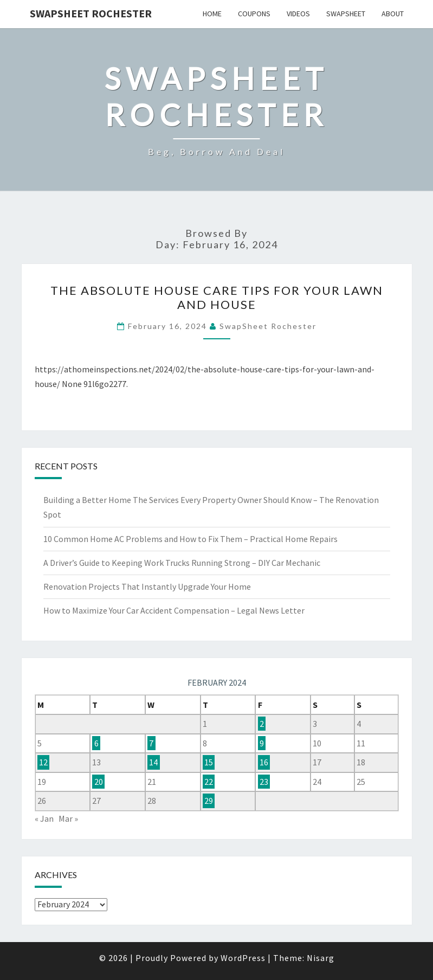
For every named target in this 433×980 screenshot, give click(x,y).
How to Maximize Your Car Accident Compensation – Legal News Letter (174, 610)
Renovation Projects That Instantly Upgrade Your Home (147, 586)
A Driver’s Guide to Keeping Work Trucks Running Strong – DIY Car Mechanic (182, 563)
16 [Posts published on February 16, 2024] (264, 762)
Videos (298, 14)
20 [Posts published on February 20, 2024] (99, 782)
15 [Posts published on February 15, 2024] (209, 762)
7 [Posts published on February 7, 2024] (151, 743)
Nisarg (321, 958)
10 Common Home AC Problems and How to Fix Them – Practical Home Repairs (190, 539)
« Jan (44, 818)
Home (212, 14)
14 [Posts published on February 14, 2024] (153, 762)
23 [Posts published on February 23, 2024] (264, 782)
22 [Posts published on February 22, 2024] (209, 782)
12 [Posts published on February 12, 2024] (43, 762)
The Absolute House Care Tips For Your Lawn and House (217, 297)
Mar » (68, 818)
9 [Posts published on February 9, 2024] (262, 743)
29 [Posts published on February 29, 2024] (209, 801)
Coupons (254, 14)
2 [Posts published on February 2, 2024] (262, 724)
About (393, 14)
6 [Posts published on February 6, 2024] (96, 743)
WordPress (243, 958)
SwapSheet (346, 14)
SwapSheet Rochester (91, 13)
